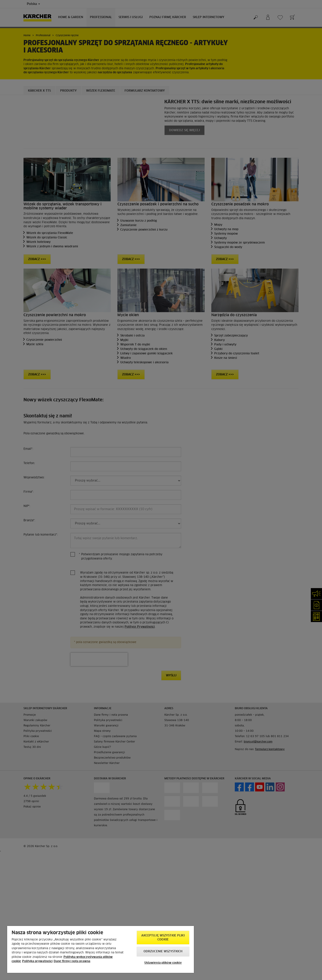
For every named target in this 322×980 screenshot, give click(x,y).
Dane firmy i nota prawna (72, 961)
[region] (101, 949)
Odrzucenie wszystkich (163, 952)
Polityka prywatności (37, 961)
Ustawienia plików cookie (163, 963)
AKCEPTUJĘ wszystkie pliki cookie (163, 938)
